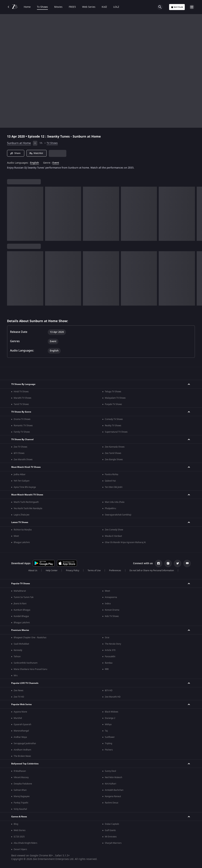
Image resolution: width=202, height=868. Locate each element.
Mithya (108, 724)
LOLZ (116, 7)
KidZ (104, 7)
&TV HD (109, 690)
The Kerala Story (113, 644)
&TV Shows (19, 453)
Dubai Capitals (112, 824)
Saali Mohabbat (21, 644)
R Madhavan (20, 771)
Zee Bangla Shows (114, 460)
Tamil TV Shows (21, 404)
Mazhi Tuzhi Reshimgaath (26, 502)
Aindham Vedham (22, 750)
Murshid (18, 718)
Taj (106, 731)
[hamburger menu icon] (192, 7)
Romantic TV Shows (23, 426)
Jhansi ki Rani (20, 604)
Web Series (89, 7)
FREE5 (72, 7)
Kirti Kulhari (111, 784)
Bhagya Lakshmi (22, 542)
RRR (107, 669)
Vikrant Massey (21, 777)
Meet (16, 536)
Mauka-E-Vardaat (113, 536)
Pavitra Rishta (112, 474)
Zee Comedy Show (114, 530)
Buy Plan (177, 7)
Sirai (107, 638)
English (34, 163)
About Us (33, 571)
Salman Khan (20, 790)
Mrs (16, 676)
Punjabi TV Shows (113, 404)
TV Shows (52, 143)
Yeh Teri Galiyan (22, 481)
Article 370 (110, 650)
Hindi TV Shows (21, 392)
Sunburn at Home (19, 143)
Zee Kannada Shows (115, 447)
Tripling (108, 743)
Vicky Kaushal (20, 809)
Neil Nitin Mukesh (113, 777)
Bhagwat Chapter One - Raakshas (30, 638)
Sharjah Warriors (113, 843)
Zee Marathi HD (113, 697)
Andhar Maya (20, 737)
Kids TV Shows (112, 616)
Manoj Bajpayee (22, 796)
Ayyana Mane (20, 712)
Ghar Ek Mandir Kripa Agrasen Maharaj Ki (125, 542)
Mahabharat (20, 591)
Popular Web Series (21, 704)
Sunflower (110, 737)
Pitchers (109, 750)
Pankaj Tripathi (21, 803)
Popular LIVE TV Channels (25, 683)
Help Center (52, 571)
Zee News (19, 690)
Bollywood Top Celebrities (25, 764)
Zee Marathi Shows (23, 460)
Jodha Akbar (20, 474)
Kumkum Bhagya (22, 610)
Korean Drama (112, 610)
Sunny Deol (110, 771)
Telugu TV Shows (113, 392)
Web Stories (20, 830)
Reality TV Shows (113, 426)
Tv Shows (42, 7)
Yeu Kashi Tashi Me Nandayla (28, 508)
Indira (108, 604)
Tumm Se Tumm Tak (24, 597)
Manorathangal (21, 731)
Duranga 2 (110, 718)
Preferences (115, 571)
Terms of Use (94, 571)
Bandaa (109, 663)
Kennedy (18, 650)
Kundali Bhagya (21, 616)
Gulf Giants (110, 830)
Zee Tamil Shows (113, 453)
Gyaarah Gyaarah (22, 724)
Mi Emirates (111, 837)
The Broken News (22, 756)
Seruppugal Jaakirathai (25, 743)
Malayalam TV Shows (115, 398)
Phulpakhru (110, 508)
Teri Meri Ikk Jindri (114, 487)
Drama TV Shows (22, 419)
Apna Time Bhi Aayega (25, 487)
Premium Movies (20, 630)
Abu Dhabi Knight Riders (26, 843)
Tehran (17, 657)
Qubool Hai (110, 481)
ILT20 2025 (19, 837)
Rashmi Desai (112, 803)
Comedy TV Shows (114, 419)
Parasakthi (110, 657)
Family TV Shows (22, 432)
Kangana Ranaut (113, 796)
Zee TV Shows (20, 447)
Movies (58, 7)
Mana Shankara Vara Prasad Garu (30, 669)
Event (56, 163)
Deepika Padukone (23, 784)
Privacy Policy (73, 571)
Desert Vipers (20, 849)
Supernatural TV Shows (116, 432)
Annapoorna (111, 597)
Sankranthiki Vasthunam (26, 663)
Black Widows (112, 712)
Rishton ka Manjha (23, 530)
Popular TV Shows (21, 584)
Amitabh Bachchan (114, 790)
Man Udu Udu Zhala (115, 502)
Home (27, 7)
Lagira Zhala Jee (22, 515)
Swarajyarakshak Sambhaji (118, 515)
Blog (16, 824)
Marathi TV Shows (23, 398)
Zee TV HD (19, 697)
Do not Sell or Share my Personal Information (152, 571)
